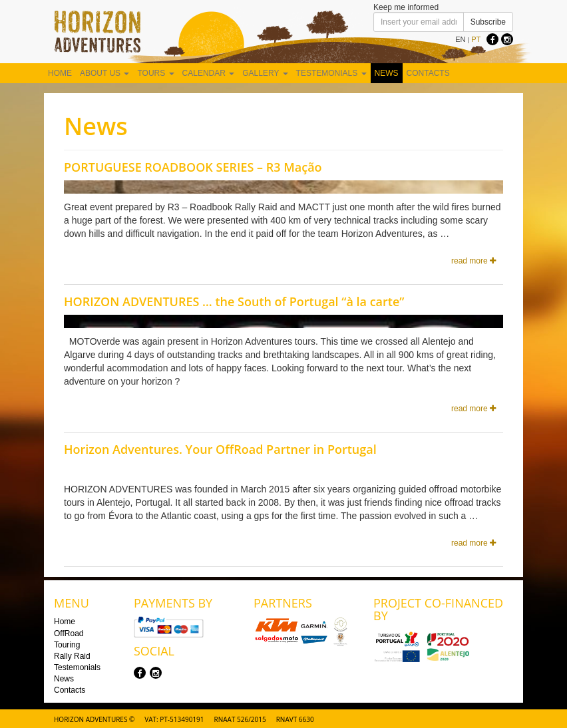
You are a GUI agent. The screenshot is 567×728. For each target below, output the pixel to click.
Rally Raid (72, 656)
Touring (67, 645)
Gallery (265, 73)
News (387, 73)
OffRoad (69, 634)
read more (473, 261)
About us (104, 73)
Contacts (428, 73)
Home (60, 73)
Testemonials (331, 73)
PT (476, 39)
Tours (155, 73)
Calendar (209, 73)
